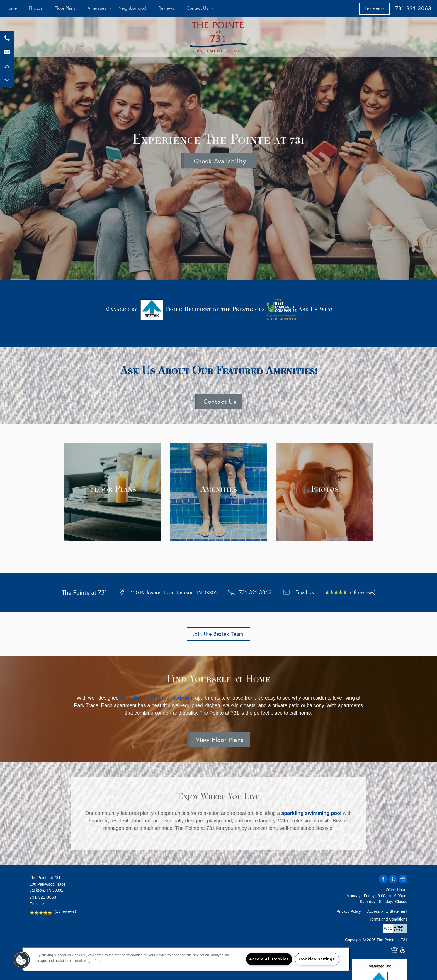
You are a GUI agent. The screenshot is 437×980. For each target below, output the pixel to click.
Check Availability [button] (220, 161)
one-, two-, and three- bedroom (157, 698)
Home (11, 8)
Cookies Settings (317, 959)
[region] (186, 959)
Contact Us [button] (220, 401)
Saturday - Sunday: (377, 902)
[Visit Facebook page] (383, 879)
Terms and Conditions (388, 919)
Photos (36, 8)
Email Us (305, 592)
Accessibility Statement (387, 911)
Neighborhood (132, 8)
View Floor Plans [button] (220, 740)
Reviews (166, 8)
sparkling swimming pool (311, 813)
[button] (374, 9)
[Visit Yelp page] (393, 879)
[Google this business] (403, 879)
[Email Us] (7, 52)
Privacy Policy (349, 911)
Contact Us (197, 8)
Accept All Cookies (269, 959)
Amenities (97, 8)
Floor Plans (65, 8)
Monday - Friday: (361, 896)
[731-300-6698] (7, 38)
